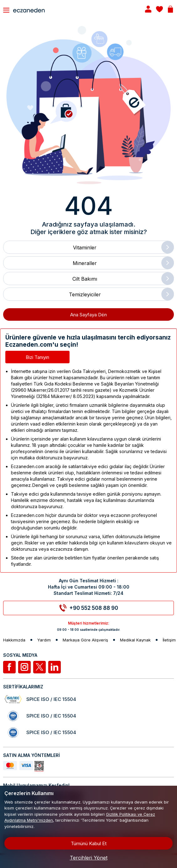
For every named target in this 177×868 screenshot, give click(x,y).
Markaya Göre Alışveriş (85, 640)
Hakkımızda (14, 640)
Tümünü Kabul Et (89, 843)
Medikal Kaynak (135, 640)
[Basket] (170, 10)
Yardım (44, 640)
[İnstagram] (24, 667)
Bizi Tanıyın (37, 357)
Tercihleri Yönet (89, 858)
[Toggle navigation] (6, 10)
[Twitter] (39, 667)
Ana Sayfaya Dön (88, 315)
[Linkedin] (55, 667)
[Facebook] (9, 667)
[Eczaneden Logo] (73, 10)
